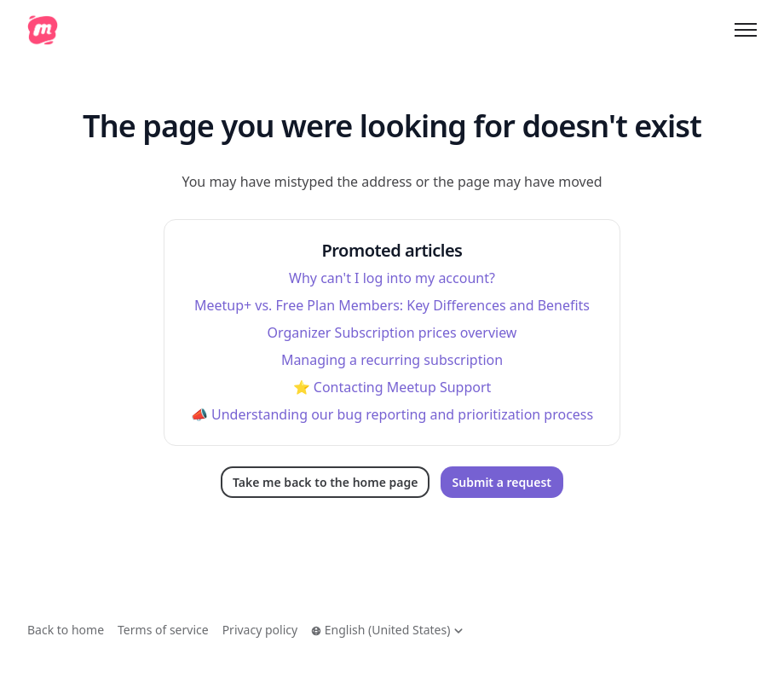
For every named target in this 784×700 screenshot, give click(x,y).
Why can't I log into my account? (392, 278)
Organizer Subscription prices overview (392, 333)
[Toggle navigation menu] (746, 30)
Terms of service (163, 630)
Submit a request (502, 482)
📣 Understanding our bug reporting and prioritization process (392, 414)
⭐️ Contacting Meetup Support (392, 387)
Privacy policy (260, 630)
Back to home (66, 630)
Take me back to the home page (325, 482)
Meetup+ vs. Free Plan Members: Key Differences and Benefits (392, 305)
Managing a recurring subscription (392, 360)
